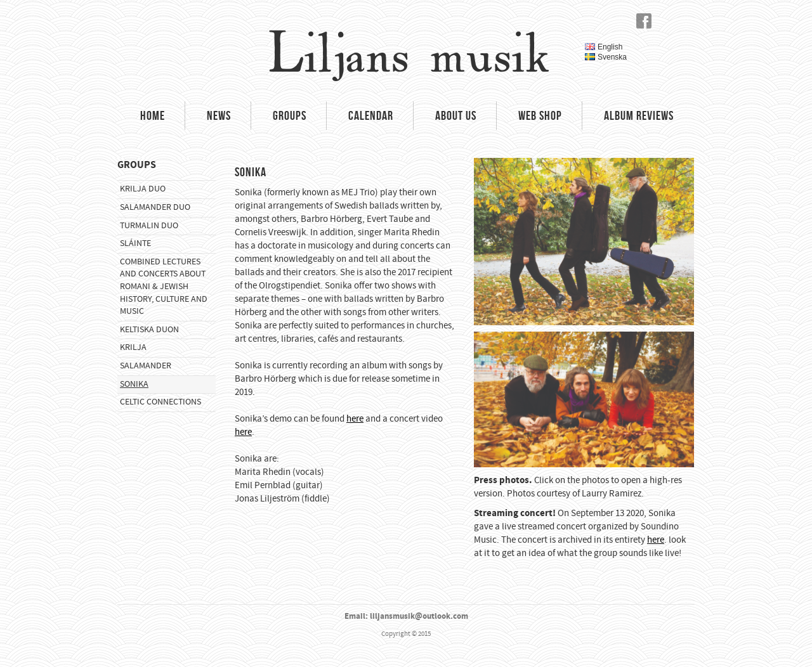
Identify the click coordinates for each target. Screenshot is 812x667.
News (219, 115)
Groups (290, 115)
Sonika (134, 384)
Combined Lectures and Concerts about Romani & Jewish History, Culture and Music (164, 287)
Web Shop (540, 115)
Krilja (133, 347)
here (355, 419)
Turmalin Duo (149, 226)
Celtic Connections (160, 402)
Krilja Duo (143, 189)
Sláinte (135, 243)
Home (153, 115)
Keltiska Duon (149, 330)
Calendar (371, 115)
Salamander (146, 366)
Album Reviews (639, 115)
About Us (456, 115)
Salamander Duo (155, 207)
